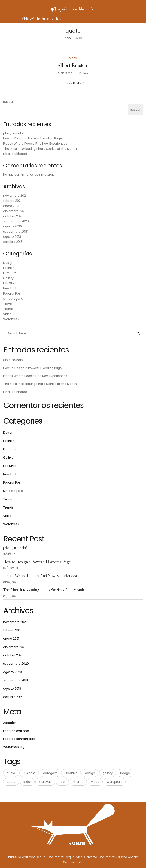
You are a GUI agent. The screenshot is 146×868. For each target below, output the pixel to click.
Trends (8, 309)
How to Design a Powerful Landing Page (32, 138)
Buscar (8, 102)
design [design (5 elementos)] (90, 773)
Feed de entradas (16, 731)
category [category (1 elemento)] (50, 773)
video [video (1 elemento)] (95, 782)
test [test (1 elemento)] (62, 782)
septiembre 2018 (16, 232)
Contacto (91, 857)
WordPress (11, 319)
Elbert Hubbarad (15, 154)
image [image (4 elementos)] (125, 773)
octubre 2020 (13, 216)
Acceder (10, 723)
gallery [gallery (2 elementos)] (108, 773)
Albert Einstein (73, 66)
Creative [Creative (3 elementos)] (71, 773)
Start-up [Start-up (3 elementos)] (45, 782)
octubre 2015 (13, 242)
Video (73, 58)
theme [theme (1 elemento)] (78, 782)
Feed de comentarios (19, 739)
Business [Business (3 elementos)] (29, 773)
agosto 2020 (13, 226)
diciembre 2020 (15, 211)
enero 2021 (11, 206)
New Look (10, 288)
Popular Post (12, 293)
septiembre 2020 (16, 221)
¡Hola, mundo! (13, 133)
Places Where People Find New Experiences (35, 144)
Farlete (82, 73)
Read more (73, 83)
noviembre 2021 (15, 196)
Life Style (10, 283)
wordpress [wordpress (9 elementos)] (115, 782)
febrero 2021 (12, 201)
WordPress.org (14, 747)
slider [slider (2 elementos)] (27, 782)
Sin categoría (13, 299)
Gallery (8, 278)
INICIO (68, 38)
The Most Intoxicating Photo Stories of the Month (40, 149)
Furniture (10, 273)
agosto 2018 (12, 237)
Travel (8, 304)
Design (8, 263)
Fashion (9, 268)
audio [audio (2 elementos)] (11, 773)
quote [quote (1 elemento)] (11, 782)
